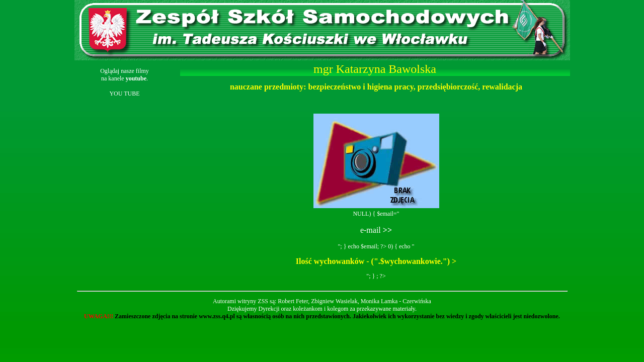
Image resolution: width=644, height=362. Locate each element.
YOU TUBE (124, 94)
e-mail (376, 230)
